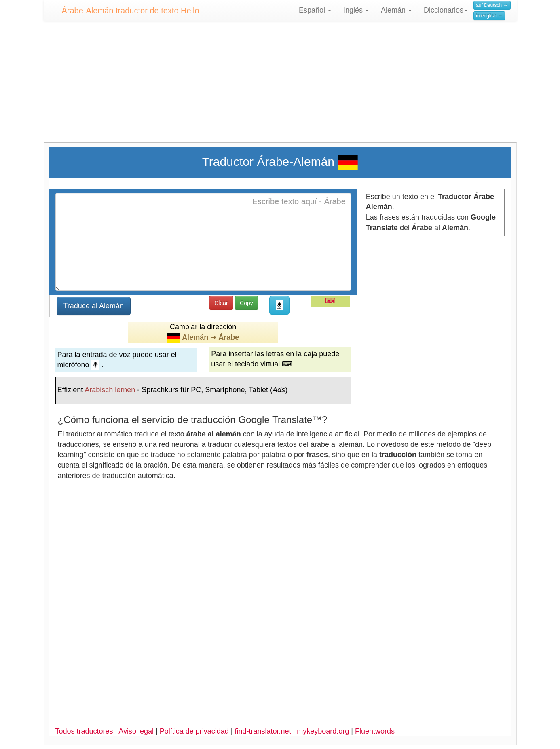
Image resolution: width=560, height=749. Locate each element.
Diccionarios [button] (446, 10)
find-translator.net (263, 731)
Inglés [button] (356, 10)
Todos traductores (84, 731)
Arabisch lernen (110, 390)
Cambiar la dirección (203, 327)
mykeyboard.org (323, 731)
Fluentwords (375, 731)
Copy (246, 303)
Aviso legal (136, 731)
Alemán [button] (396, 10)
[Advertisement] (280, 86)
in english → (489, 16)
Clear (221, 303)
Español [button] (315, 10)
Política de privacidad (194, 731)
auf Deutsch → (492, 5)
